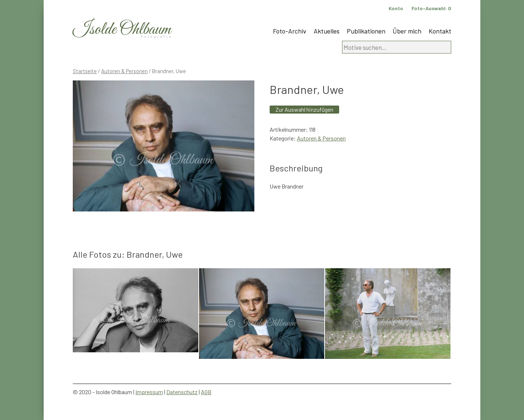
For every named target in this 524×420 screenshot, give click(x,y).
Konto (396, 8)
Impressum (149, 392)
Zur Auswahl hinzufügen (304, 109)
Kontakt (440, 31)
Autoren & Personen (124, 71)
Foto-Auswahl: (431, 8)
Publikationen (366, 31)
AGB (206, 392)
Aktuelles (327, 31)
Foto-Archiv (290, 31)
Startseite (85, 71)
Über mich (407, 31)
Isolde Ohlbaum (122, 30)
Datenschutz (182, 392)
